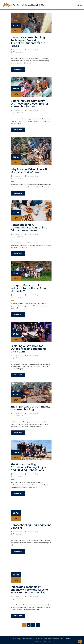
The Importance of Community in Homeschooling (30, 408)
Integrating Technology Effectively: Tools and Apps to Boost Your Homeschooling (29, 590)
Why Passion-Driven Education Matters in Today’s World (30, 171)
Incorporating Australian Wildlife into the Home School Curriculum (29, 288)
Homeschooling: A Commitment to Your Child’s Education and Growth (29, 228)
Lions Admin (19, 50)
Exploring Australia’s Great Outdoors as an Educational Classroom (29, 349)
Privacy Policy (46, 641)
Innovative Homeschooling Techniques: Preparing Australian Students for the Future (28, 42)
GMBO (62, 639)
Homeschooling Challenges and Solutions (31, 526)
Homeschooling (32, 50)
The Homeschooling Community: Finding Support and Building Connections (29, 467)
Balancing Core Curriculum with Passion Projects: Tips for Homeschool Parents (29, 104)
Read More (18, 69)
